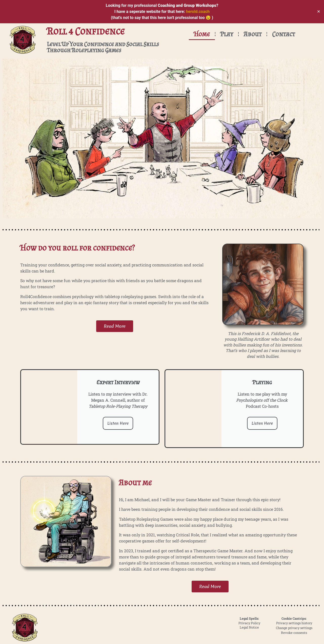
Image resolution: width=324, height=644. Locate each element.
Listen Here (118, 423)
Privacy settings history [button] (294, 623)
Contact (283, 34)
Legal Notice (249, 627)
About (253, 34)
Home (202, 34)
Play (227, 34)
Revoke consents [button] (294, 633)
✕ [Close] (319, 12)
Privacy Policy (249, 623)
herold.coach (198, 12)
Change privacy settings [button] (294, 628)
